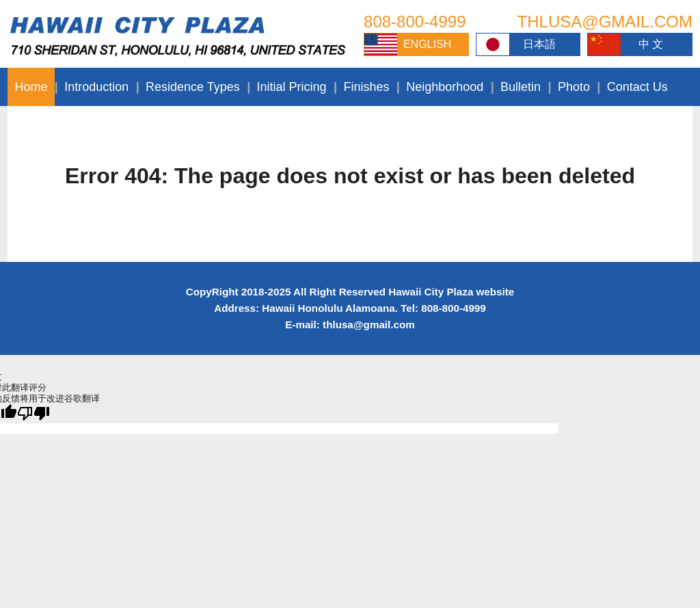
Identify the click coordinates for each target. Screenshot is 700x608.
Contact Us (637, 87)
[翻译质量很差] (33, 413)
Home (31, 87)
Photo (574, 87)
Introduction (96, 87)
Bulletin (521, 87)
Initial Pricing (292, 87)
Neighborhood (445, 87)
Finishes (366, 87)
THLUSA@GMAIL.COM (605, 22)
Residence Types (193, 87)
